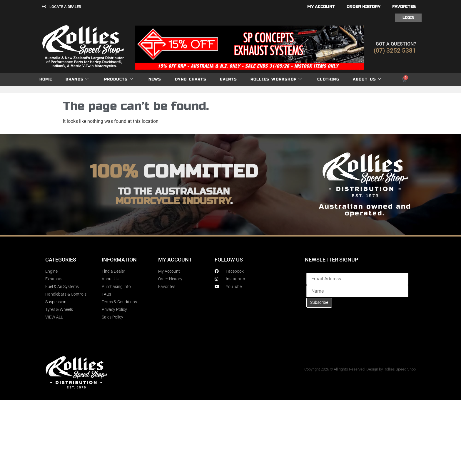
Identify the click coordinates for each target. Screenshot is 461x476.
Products (119, 79)
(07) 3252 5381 (395, 51)
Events (228, 79)
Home (46, 79)
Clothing (328, 79)
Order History (364, 7)
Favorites (404, 7)
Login (408, 18)
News (155, 79)
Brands (77, 79)
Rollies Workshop (276, 79)
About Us (367, 79)
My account (321, 7)
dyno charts (191, 79)
